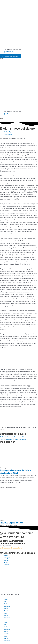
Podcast (7, 604)
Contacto (7, 618)
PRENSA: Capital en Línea (12, 523)
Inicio (6, 599)
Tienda (6, 615)
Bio (5, 602)
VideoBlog (7, 606)
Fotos (6, 609)
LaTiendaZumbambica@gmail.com (11, 548)
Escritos (7, 611)
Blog (6, 613)
